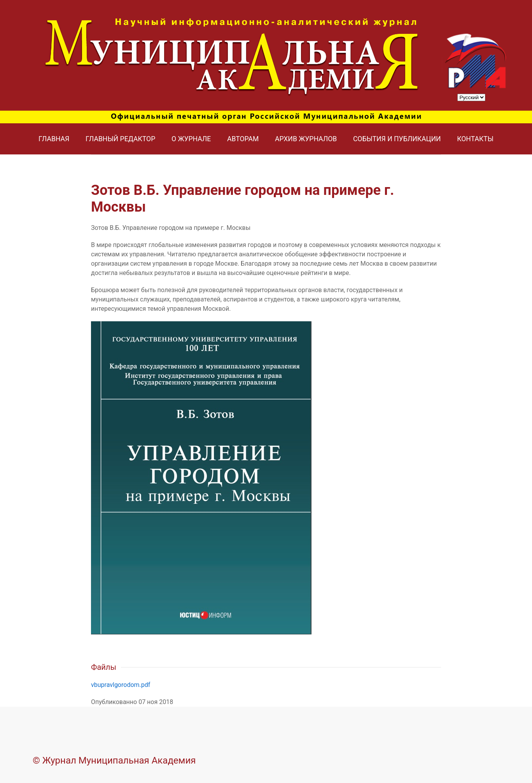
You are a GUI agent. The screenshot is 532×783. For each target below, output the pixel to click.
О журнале (191, 139)
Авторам (243, 139)
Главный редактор (120, 139)
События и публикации (397, 139)
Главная (54, 139)
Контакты (475, 139)
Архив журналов (306, 139)
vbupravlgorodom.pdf (121, 685)
